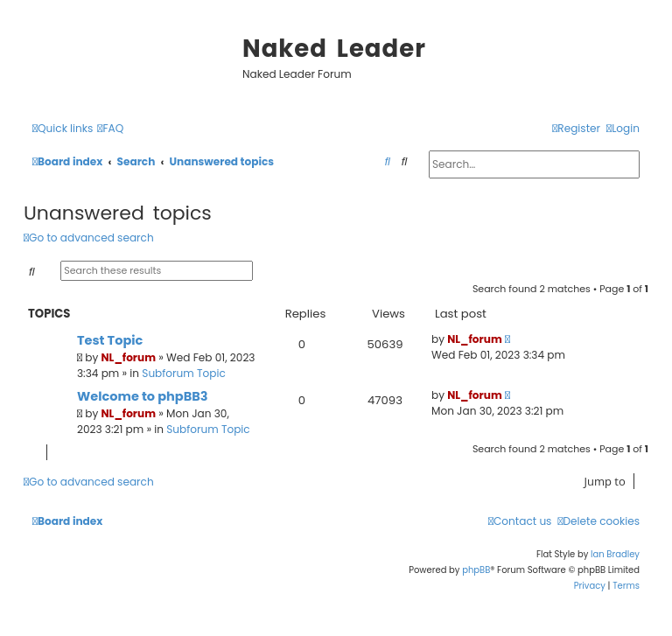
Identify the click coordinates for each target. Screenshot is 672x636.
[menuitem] (110, 129)
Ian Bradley (615, 554)
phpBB (476, 570)
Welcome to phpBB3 (143, 396)
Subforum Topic (183, 373)
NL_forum (129, 357)
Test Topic (110, 340)
